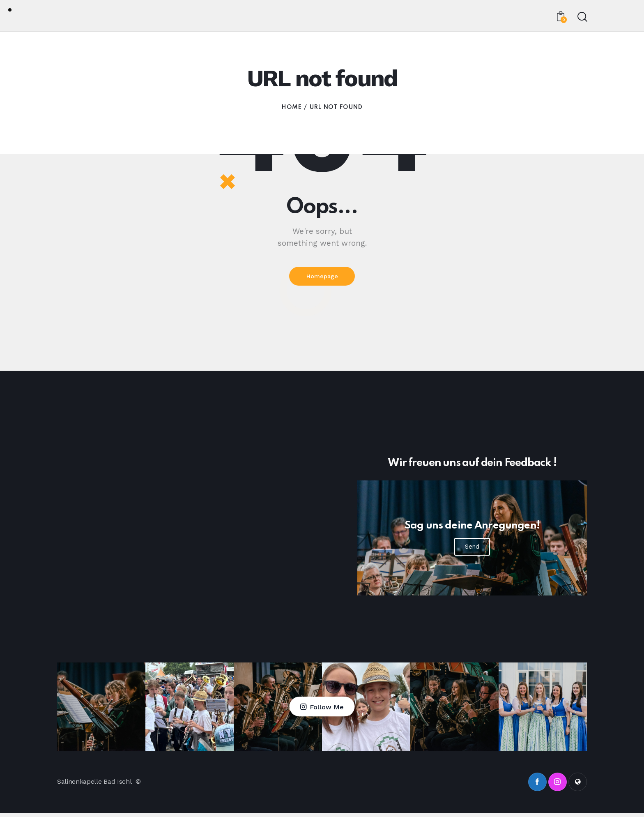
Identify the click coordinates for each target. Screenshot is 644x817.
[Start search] (582, 17)
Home (291, 107)
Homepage (322, 278)
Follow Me (327, 711)
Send (472, 550)
